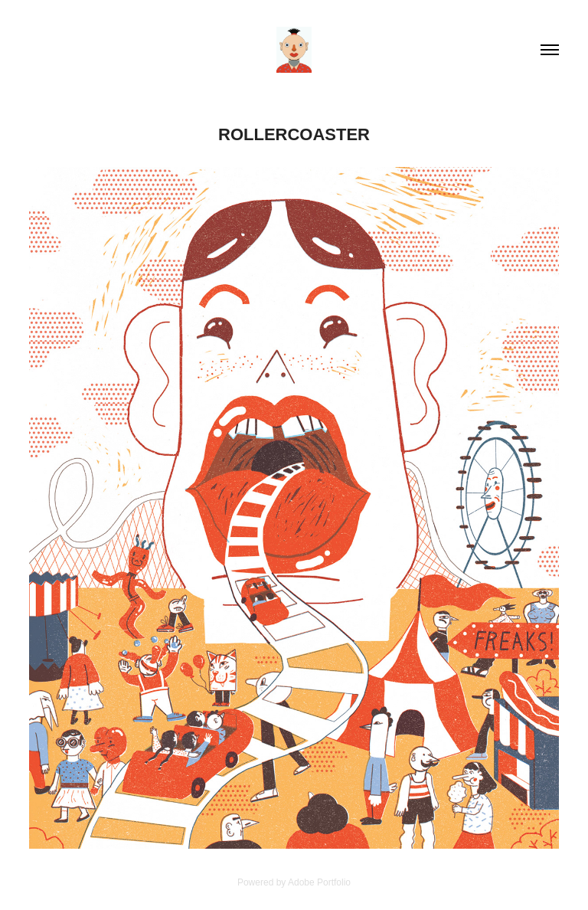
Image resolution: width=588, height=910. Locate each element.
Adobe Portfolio (319, 882)
